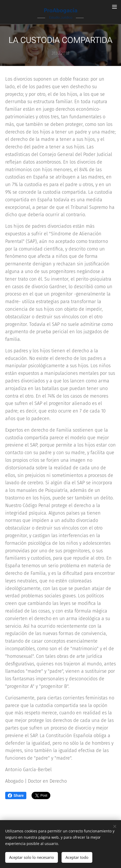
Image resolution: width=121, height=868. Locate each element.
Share (16, 795)
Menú (114, 7)
